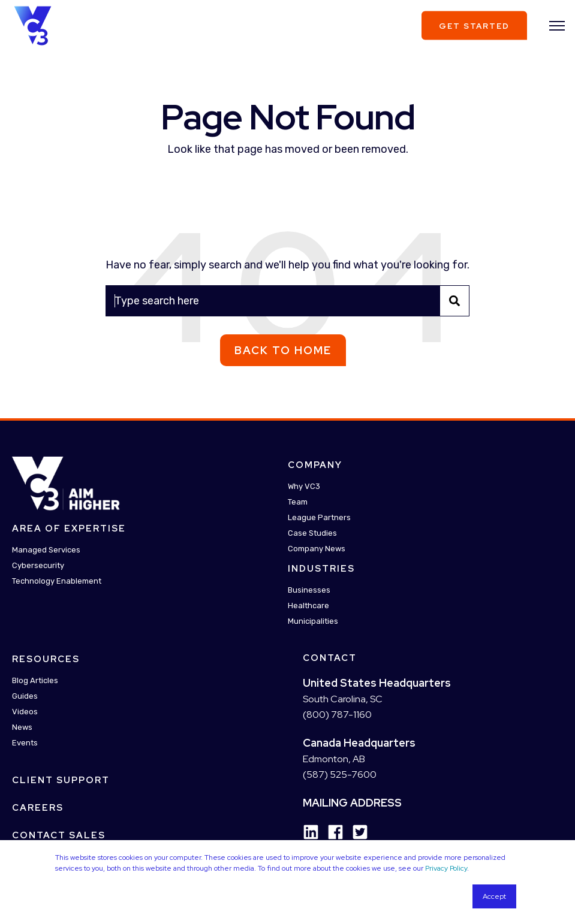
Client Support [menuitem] (61, 780)
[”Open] (557, 26)
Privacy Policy (446, 868)
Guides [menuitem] (25, 696)
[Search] (287, 301)
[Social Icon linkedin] (311, 832)
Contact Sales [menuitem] (59, 835)
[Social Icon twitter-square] (356, 832)
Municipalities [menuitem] (313, 621)
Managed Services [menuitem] (46, 550)
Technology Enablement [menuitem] (57, 581)
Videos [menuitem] (25, 712)
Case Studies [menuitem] (312, 533)
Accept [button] (494, 896)
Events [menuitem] (25, 743)
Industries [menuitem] (321, 569)
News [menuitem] (22, 727)
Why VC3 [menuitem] (304, 486)
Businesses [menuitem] (309, 590)
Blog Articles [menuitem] (35, 680)
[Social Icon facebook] (331, 832)
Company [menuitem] (315, 465)
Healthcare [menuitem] (308, 606)
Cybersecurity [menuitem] (38, 565)
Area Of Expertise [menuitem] (69, 529)
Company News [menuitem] (317, 549)
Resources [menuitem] (46, 659)
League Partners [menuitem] (319, 517)
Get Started (474, 25)
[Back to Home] (33, 25)
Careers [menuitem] (38, 808)
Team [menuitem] (298, 502)
